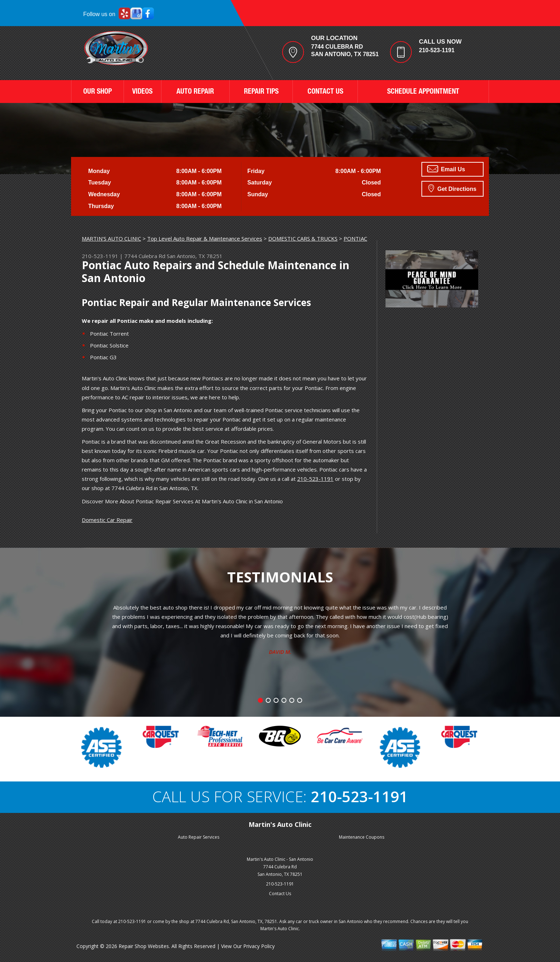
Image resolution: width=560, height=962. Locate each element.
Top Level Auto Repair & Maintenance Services (205, 238)
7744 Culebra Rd (145, 256)
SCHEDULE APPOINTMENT (423, 92)
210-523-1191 (437, 50)
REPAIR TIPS (261, 92)
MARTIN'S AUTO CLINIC (111, 238)
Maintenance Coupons (362, 837)
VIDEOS (142, 92)
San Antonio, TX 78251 (195, 256)
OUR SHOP (97, 92)
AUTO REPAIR (195, 92)
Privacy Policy (259, 946)
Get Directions (452, 188)
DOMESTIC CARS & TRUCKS (303, 238)
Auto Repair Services (199, 837)
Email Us (446, 169)
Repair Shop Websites (144, 946)
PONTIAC (355, 238)
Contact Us (280, 894)
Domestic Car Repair (107, 520)
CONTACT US (325, 92)
